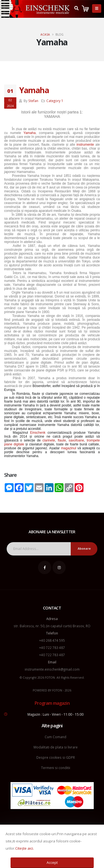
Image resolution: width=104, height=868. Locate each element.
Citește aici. (25, 848)
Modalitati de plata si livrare (56, 747)
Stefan (33, 101)
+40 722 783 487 (52, 648)
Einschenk (38, 433)
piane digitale (14, 444)
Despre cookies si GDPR (56, 757)
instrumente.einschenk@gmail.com (52, 669)
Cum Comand (55, 737)
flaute (62, 440)
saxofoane (76, 440)
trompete (93, 440)
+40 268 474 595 (52, 640)
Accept (52, 862)
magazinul (69, 448)
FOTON (57, 690)
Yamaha (34, 90)
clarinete (49, 440)
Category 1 (55, 101)
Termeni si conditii (56, 768)
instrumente (85, 145)
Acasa (45, 34)
